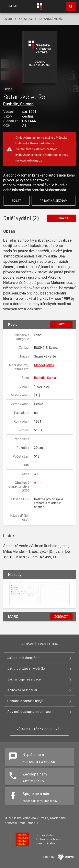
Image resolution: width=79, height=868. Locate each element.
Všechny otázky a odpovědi (40, 729)
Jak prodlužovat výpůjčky (26, 669)
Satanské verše (51, 19)
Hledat (69, 4)
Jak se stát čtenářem (23, 658)
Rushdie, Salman (18, 104)
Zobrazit (61, 218)
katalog (25, 19)
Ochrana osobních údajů (25, 701)
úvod (8, 19)
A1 (36, 483)
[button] (40, 57)
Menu (10, 6)
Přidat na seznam (54, 201)
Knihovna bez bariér (22, 690)
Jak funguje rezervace (24, 679)
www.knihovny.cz (31, 160)
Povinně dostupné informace (29, 712)
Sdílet (16, 201)
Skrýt (61, 324)
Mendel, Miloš (44, 365)
